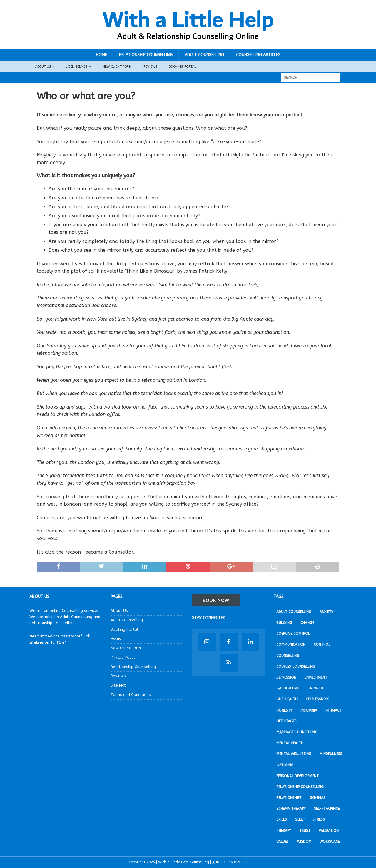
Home (101, 55)
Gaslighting (288, 688)
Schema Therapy (291, 809)
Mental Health (290, 743)
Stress (319, 819)
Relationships (289, 798)
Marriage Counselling (297, 732)
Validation (329, 831)
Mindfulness (331, 754)
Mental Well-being (294, 754)
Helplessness (317, 699)
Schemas (318, 798)
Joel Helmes (77, 67)
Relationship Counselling (146, 55)
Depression (286, 677)
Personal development (298, 776)
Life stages (286, 721)
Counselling (288, 656)
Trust (305, 831)
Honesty (284, 710)
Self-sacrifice (327, 809)
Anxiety (326, 612)
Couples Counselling (296, 667)
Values (283, 842)
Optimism (285, 765)
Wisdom (304, 842)
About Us (43, 67)
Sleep (300, 819)
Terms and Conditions (131, 695)
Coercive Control (293, 634)
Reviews (150, 67)
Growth (315, 688)
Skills (282, 819)
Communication (291, 644)
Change (307, 623)
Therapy (284, 831)
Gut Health (287, 699)
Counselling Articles (258, 55)
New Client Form (117, 67)
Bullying (284, 623)
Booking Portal (182, 67)
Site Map (119, 685)
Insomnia (309, 710)
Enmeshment (316, 677)
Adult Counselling (204, 55)
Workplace (330, 842)
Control (322, 644)
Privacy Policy (123, 657)
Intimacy (333, 710)
